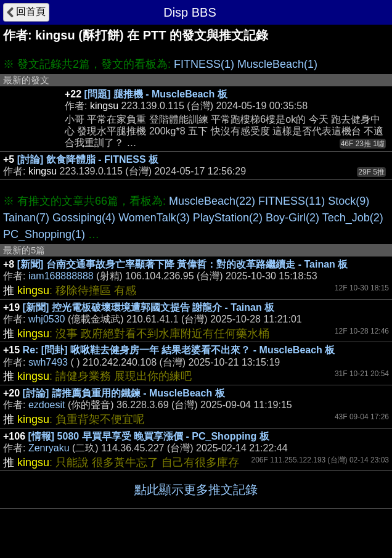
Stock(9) (349, 201)
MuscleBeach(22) (212, 201)
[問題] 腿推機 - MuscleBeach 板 (156, 94)
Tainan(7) (26, 218)
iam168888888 (61, 276)
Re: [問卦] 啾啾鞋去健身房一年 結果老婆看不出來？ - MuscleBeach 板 (179, 350)
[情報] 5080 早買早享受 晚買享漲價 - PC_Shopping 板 (149, 436)
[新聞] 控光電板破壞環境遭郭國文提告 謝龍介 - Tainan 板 (149, 307)
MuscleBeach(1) (277, 64)
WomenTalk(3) (154, 218)
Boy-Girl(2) (292, 218)
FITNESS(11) (292, 201)
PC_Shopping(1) (44, 234)
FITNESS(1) (204, 64)
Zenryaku (49, 448)
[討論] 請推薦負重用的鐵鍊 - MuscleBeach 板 (124, 393)
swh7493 (48, 362)
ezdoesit (47, 405)
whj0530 (47, 319)
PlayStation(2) (228, 218)
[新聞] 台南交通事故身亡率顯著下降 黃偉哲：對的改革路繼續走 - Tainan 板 (183, 264)
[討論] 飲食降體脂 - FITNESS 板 (88, 159)
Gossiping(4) (84, 218)
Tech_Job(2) (353, 218)
